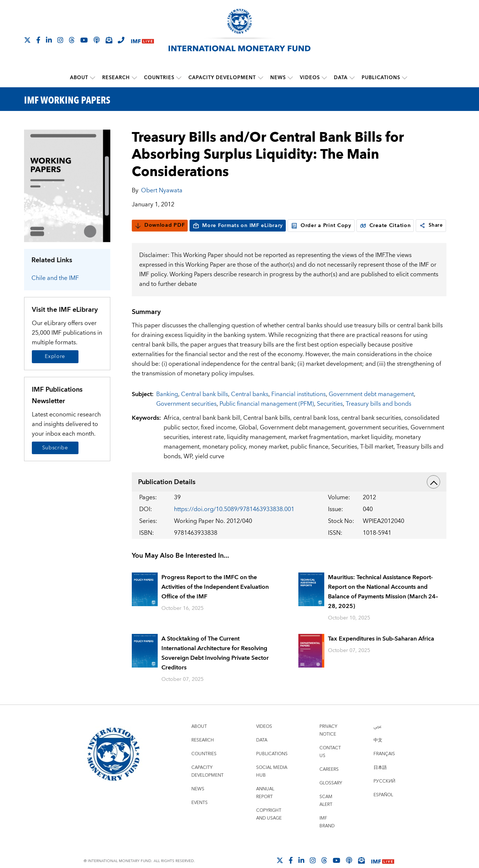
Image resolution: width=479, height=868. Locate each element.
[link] (138, 240)
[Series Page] (67, 185)
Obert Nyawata (162, 190)
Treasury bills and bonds (378, 418)
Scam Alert (326, 815)
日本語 (380, 782)
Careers (329, 783)
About (79, 78)
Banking (167, 408)
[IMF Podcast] (97, 40)
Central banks (250, 408)
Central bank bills (205, 408)
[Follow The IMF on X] (27, 40)
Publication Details (289, 496)
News (278, 78)
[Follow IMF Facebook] (38, 40)
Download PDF (160, 225)
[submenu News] (290, 78)
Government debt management (371, 408)
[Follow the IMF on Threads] (72, 40)
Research (116, 78)
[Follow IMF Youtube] (84, 40)
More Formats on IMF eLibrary (238, 225)
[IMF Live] (143, 40)
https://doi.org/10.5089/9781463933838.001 (234, 523)
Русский (384, 795)
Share (148, 240)
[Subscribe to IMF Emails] (109, 40)
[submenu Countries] (179, 78)
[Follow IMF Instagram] (60, 40)
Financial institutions (299, 408)
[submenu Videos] (324, 78)
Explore (55, 356)
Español (383, 809)
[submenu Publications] (405, 78)
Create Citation (385, 225)
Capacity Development (222, 78)
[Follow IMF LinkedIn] (49, 40)
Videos (310, 78)
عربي (378, 741)
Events (200, 817)
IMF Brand (327, 836)
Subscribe (55, 447)
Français (384, 768)
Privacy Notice (328, 744)
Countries (160, 78)
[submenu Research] (135, 78)
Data (341, 78)
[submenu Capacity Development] (261, 78)
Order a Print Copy (321, 225)
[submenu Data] (352, 78)
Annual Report (265, 807)
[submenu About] (93, 78)
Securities (330, 418)
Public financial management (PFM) (267, 418)
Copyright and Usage (269, 828)
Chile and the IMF (55, 278)
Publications (381, 78)
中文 (378, 754)
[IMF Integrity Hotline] (121, 40)
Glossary (331, 797)
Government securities (186, 418)
